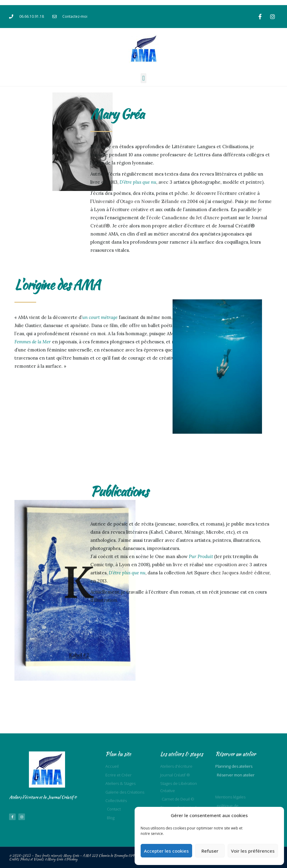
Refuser (210, 851)
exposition (226, 565)
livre (178, 565)
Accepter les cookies (166, 851)
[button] (143, 78)
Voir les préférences (253, 851)
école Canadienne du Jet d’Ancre (184, 218)
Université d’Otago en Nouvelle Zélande (136, 201)
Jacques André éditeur (246, 573)
